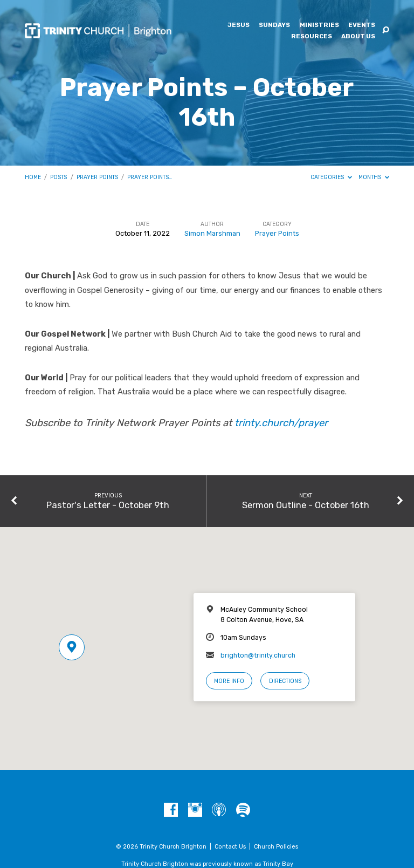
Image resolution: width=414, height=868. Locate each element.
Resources (312, 37)
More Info (229, 681)
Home (33, 177)
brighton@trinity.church (258, 655)
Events (362, 25)
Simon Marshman (212, 233)
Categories (331, 177)
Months (374, 177)
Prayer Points (97, 177)
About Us (358, 37)
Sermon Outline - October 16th (306, 505)
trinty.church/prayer (281, 423)
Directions (285, 681)
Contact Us (230, 847)
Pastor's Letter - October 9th (108, 505)
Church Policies (276, 847)
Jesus (239, 25)
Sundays (274, 25)
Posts (58, 177)
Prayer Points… (150, 177)
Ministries (319, 25)
